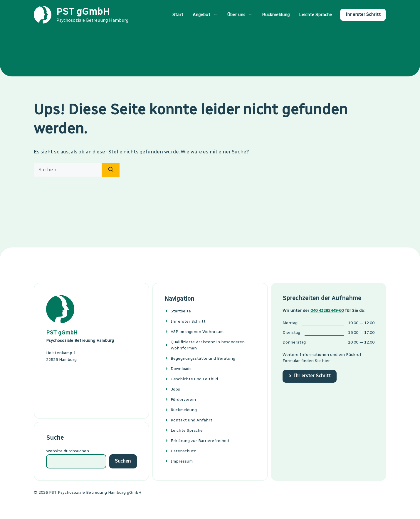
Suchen (123, 461)
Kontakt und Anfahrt (191, 420)
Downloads (181, 369)
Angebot (208, 15)
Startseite (181, 311)
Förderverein (183, 400)
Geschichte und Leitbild (194, 379)
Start (178, 15)
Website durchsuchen (68, 451)
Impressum (182, 461)
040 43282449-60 (327, 310)
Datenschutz (183, 451)
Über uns (242, 15)
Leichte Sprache (315, 15)
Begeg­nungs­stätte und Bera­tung (203, 358)
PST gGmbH (83, 11)
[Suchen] (111, 170)
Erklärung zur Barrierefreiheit (200, 441)
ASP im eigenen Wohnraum (197, 332)
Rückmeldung (276, 15)
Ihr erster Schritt (363, 14)
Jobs (175, 389)
